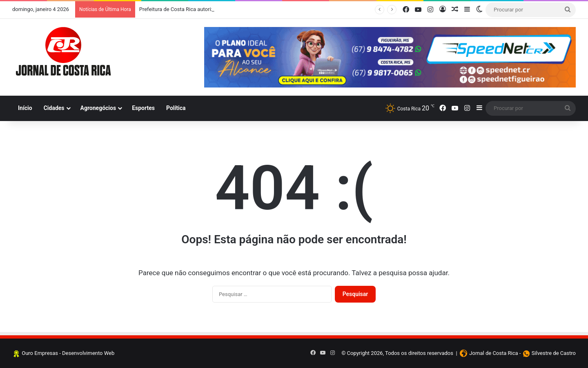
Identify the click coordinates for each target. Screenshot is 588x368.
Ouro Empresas (40, 353)
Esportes (143, 108)
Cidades (54, 108)
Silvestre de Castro (554, 353)
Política (176, 108)
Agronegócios (98, 108)
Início (25, 108)
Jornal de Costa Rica (493, 353)
